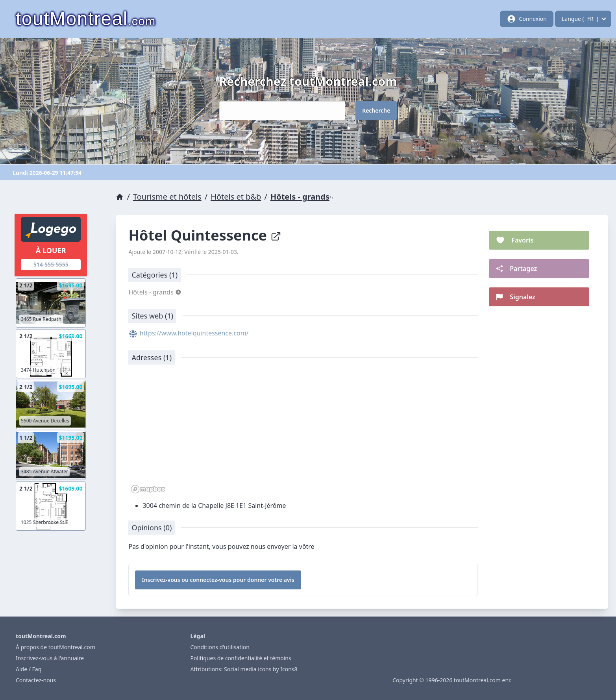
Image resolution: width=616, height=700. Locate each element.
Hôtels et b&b (236, 197)
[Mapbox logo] (148, 489)
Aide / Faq (29, 669)
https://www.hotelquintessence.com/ (194, 333)
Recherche (376, 110)
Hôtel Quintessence (205, 235)
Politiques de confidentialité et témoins (240, 658)
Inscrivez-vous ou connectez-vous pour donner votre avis (218, 580)
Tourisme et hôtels (167, 197)
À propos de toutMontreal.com (55, 647)
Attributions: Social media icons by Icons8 (244, 669)
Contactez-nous (36, 680)
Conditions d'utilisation (220, 647)
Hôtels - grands (302, 197)
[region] (303, 433)
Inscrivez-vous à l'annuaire (50, 658)
